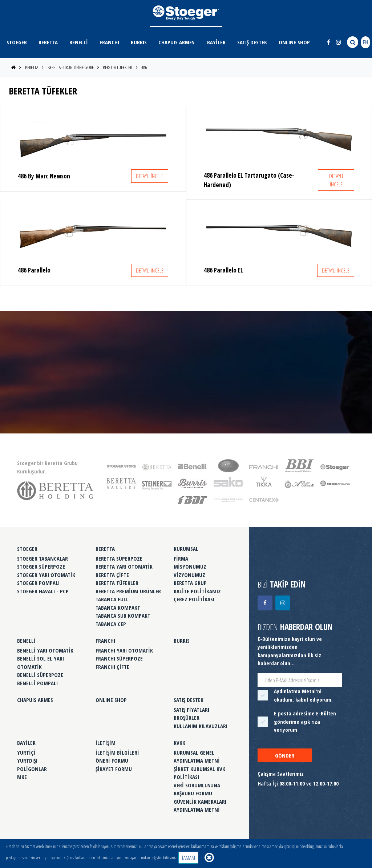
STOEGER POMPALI (38, 583)
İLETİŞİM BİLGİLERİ (117, 752)
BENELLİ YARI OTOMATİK (45, 650)
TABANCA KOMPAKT (118, 607)
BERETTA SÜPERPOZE (119, 558)
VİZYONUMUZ (189, 575)
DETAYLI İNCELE (150, 176)
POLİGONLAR (32, 769)
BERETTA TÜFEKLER (117, 67)
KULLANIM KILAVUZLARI (201, 726)
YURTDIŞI (27, 760)
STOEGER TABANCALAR (43, 558)
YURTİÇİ (26, 752)
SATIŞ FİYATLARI (191, 710)
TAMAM (188, 857)
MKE (22, 777)
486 (144, 67)
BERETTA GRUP (190, 583)
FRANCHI (109, 42)
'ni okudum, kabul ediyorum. (303, 695)
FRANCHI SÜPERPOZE (119, 658)
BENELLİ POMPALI (37, 683)
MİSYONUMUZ (190, 566)
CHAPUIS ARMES (176, 42)
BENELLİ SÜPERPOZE (40, 675)
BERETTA (48, 42)
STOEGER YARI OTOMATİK (46, 575)
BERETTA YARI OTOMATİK (124, 566)
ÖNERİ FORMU (112, 760)
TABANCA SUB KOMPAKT (123, 615)
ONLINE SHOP (294, 42)
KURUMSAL (186, 549)
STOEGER (17, 42)
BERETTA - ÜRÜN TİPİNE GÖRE (71, 67)
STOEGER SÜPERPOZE (41, 566)
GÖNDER (285, 755)
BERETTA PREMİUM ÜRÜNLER (128, 591)
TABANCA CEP (111, 624)
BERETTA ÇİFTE (112, 575)
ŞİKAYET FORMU (114, 769)
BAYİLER (216, 42)
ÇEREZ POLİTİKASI (194, 599)
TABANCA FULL (112, 599)
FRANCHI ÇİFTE (112, 667)
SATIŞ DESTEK (252, 42)
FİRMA (181, 558)
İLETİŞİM (106, 743)
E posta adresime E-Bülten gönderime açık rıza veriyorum (305, 721)
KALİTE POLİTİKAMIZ (197, 591)
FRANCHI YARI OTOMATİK (124, 650)
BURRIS (139, 42)
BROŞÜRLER (187, 718)
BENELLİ (79, 42)
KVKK (179, 743)
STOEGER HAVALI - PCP (43, 591)
